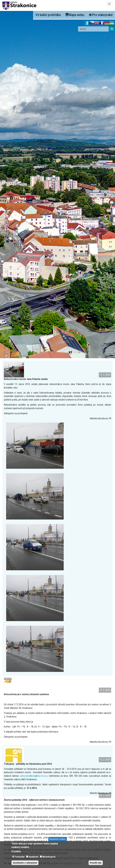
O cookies (16, 851)
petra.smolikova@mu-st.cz (34, 776)
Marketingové (49, 857)
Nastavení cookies (58, 839)
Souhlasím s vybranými (25, 863)
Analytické (33, 857)
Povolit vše (96, 863)
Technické (20, 857)
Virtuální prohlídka (48, 15)
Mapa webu (75, 15)
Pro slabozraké (101, 15)
